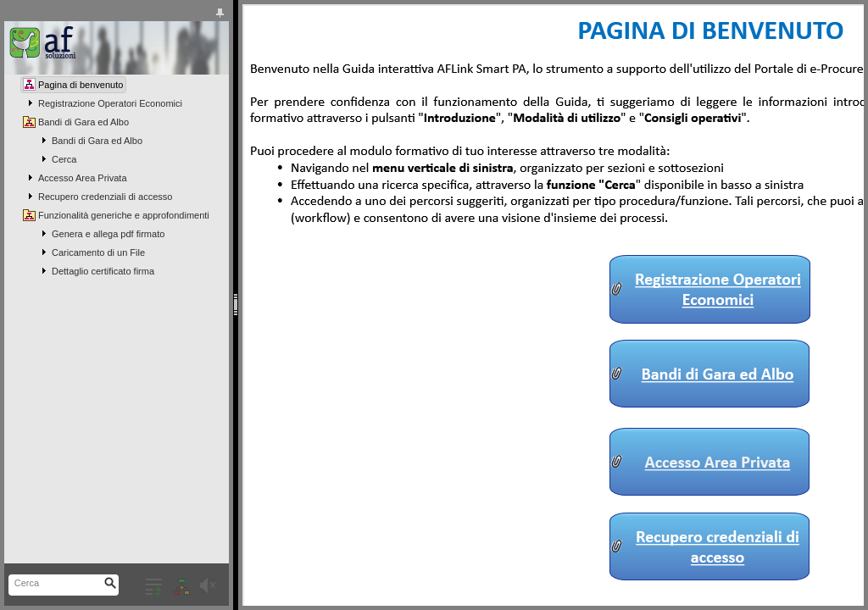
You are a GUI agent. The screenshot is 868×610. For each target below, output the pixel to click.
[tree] (117, 178)
